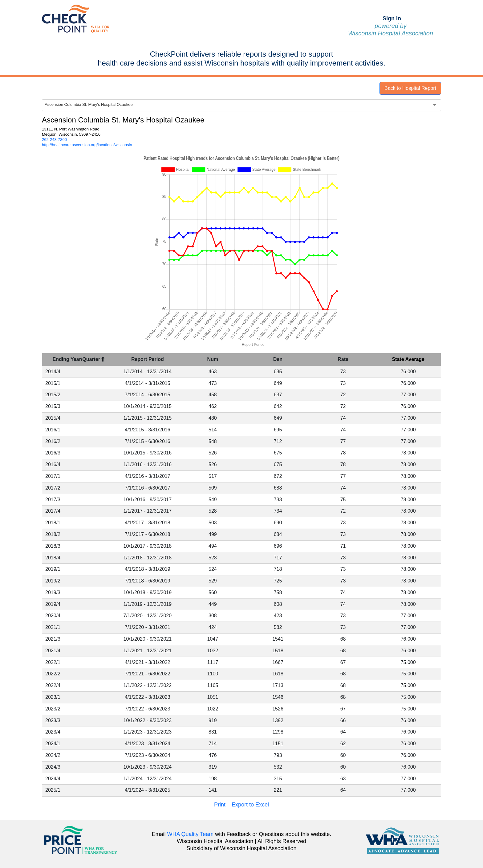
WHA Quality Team (191, 834)
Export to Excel (250, 805)
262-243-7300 (54, 140)
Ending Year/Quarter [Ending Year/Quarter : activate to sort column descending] (79, 359)
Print (220, 805)
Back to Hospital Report (410, 88)
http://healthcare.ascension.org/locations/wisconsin (87, 145)
